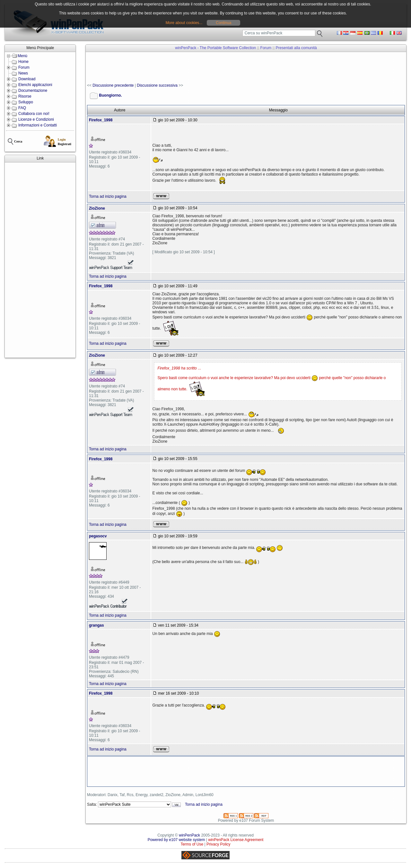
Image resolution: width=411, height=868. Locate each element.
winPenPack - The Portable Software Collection (215, 48)
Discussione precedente (113, 85)
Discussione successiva (157, 85)
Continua (223, 23)
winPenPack (189, 835)
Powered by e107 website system (176, 840)
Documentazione (33, 91)
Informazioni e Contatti (38, 125)
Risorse (25, 96)
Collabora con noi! (34, 114)
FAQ (22, 108)
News (23, 73)
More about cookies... (184, 23)
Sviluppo (26, 102)
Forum (24, 67)
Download (27, 79)
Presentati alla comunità (296, 48)
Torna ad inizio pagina (108, 196)
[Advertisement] (40, 260)
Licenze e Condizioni (36, 119)
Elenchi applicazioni (35, 85)
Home (23, 62)
